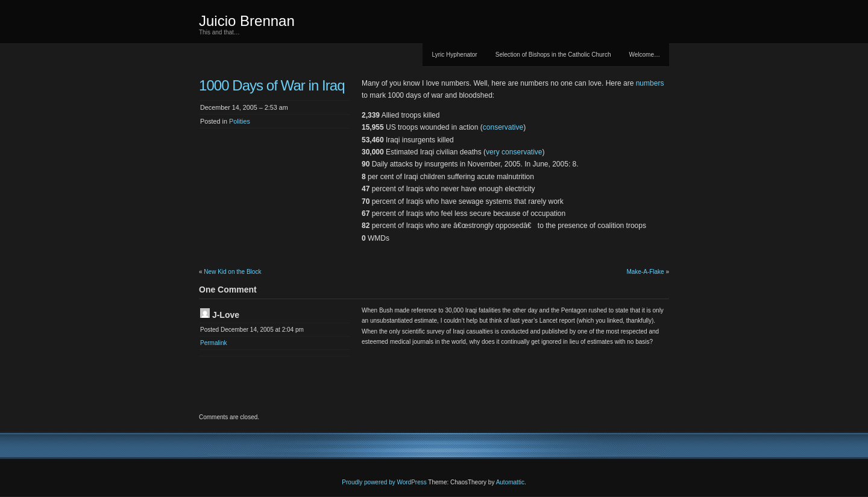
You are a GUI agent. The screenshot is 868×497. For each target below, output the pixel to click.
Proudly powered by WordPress (384, 482)
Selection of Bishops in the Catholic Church (553, 55)
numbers (650, 83)
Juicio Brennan (247, 21)
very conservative (514, 152)
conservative (503, 127)
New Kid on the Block (232, 272)
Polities (240, 121)
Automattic (510, 482)
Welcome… (645, 55)
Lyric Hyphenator (454, 55)
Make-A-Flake (645, 272)
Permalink (213, 343)
